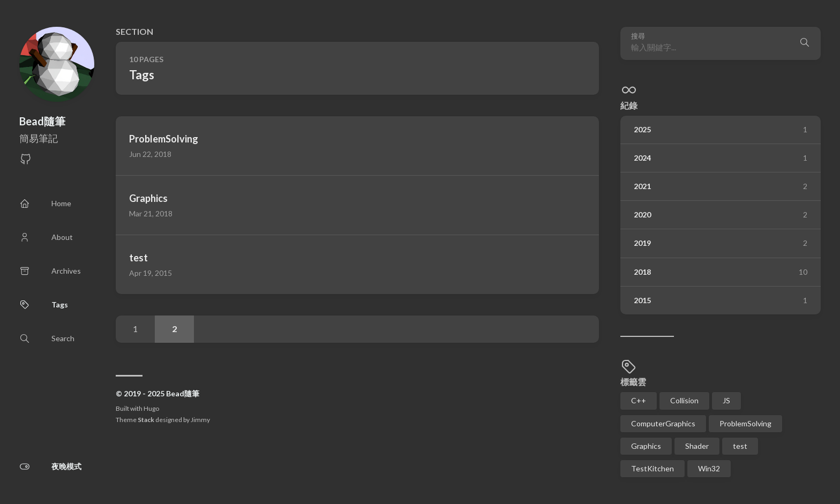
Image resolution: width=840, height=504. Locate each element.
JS (726, 400)
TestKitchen (652, 468)
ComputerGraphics (663, 423)
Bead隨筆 (42, 121)
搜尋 (638, 36)
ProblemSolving (745, 423)
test (740, 446)
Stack (146, 420)
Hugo (151, 408)
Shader (697, 446)
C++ (639, 400)
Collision (684, 400)
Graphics (646, 446)
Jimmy (200, 420)
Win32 (709, 468)
